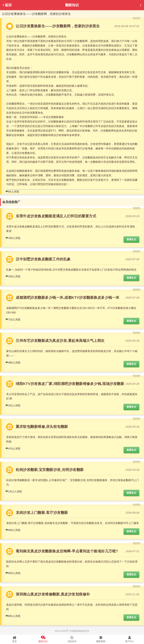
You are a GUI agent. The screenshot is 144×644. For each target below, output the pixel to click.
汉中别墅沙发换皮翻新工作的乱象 (44, 259)
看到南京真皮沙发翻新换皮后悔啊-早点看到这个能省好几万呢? (67, 551)
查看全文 (131, 239)
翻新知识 (43, 639)
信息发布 (72, 639)
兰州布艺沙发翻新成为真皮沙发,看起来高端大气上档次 (60, 341)
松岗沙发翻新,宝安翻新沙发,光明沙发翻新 (50, 470)
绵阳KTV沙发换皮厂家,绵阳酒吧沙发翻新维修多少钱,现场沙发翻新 (70, 384)
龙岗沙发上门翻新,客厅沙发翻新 (42, 513)
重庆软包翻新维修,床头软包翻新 (42, 427)
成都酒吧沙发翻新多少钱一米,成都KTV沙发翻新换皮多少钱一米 (68, 298)
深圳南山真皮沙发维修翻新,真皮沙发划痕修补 (53, 594)
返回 (7, 5)
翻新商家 (101, 639)
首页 (14, 639)
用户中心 (130, 639)
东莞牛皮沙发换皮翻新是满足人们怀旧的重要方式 (56, 216)
